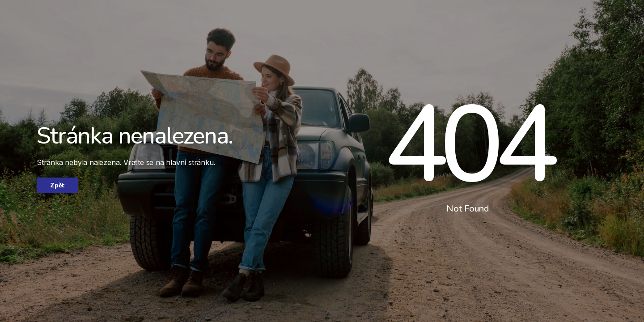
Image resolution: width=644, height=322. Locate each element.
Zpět (57, 185)
